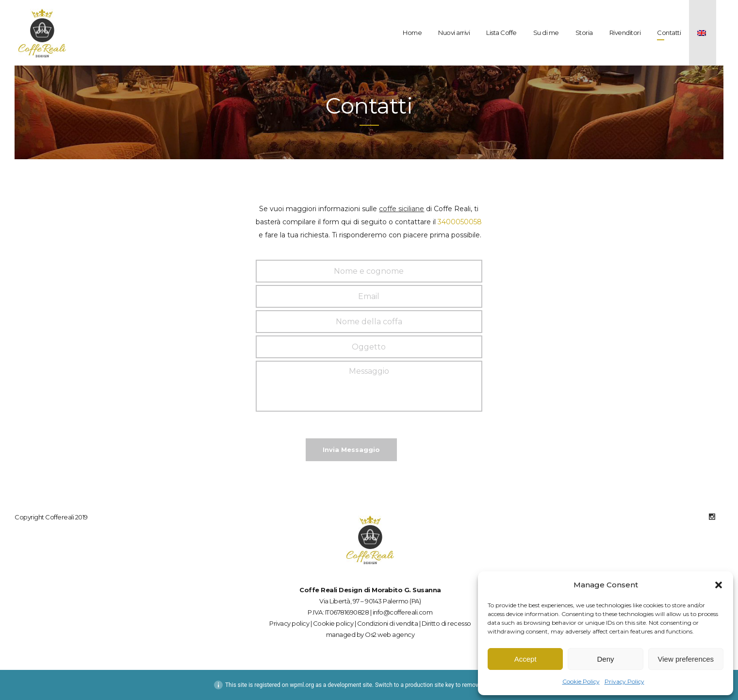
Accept (525, 659)
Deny (605, 659)
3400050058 (460, 222)
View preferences (686, 659)
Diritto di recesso (446, 623)
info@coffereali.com (403, 612)
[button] (719, 585)
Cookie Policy (581, 681)
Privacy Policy (624, 681)
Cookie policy (333, 623)
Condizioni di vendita (388, 623)
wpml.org (302, 685)
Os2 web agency (390, 634)
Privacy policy (289, 623)
